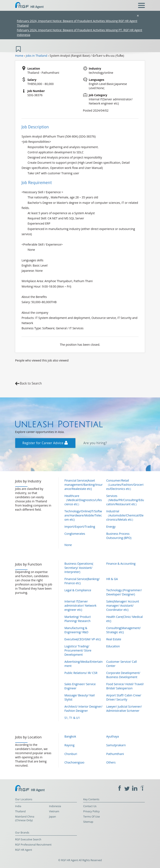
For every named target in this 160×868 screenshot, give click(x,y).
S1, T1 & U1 (72, 718)
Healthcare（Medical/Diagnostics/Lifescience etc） (83, 500)
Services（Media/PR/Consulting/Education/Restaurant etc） (125, 500)
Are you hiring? (95, 443)
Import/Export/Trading (80, 527)
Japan (53, 817)
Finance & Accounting (121, 564)
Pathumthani (115, 754)
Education (113, 646)
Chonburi (71, 754)
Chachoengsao (74, 762)
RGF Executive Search (28, 839)
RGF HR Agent (24, 850)
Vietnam (54, 811)
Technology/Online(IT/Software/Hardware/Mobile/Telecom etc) (83, 515)
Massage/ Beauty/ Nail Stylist (79, 697)
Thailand (20, 811)
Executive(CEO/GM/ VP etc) (82, 639)
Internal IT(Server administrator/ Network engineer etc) (80, 606)
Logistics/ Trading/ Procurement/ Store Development (78, 650)
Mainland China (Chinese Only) (25, 818)
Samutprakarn (116, 745)
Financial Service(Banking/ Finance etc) (82, 581)
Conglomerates (75, 534)
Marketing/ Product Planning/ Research (77, 619)
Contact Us (90, 806)
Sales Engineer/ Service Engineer (80, 686)
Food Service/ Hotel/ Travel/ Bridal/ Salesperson (125, 686)
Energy (111, 527)
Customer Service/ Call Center (121, 664)
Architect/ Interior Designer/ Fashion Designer (83, 709)
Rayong (69, 745)
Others (111, 762)
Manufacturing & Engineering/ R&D (76, 630)
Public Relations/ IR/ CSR (81, 673)
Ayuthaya (113, 736)
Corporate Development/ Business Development (123, 675)
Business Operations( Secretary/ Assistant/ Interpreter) (79, 568)
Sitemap (88, 822)
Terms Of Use (91, 817)
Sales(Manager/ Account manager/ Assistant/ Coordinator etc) (123, 606)
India (18, 806)
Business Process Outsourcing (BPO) (119, 536)
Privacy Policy (91, 811)
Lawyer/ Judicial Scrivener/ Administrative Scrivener (124, 709)
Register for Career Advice (45, 443)
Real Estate (114, 639)
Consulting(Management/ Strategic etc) (123, 630)
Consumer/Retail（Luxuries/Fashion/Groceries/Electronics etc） (125, 485)
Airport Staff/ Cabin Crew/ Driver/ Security (124, 697)
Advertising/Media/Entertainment (83, 664)
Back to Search (31, 383)
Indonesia (55, 806)
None (68, 545)
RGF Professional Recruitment (33, 845)
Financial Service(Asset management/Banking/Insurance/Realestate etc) (83, 485)
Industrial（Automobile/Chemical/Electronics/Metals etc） (125, 515)
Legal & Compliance (78, 590)
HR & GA (112, 579)
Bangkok (70, 736)
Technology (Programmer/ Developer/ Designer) (124, 592)
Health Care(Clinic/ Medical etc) (124, 619)
